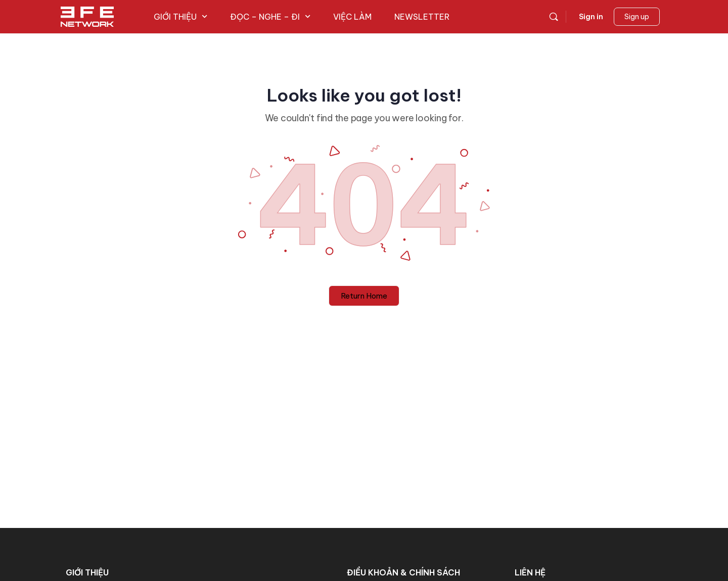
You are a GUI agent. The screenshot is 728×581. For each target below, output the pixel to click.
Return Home (364, 296)
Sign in (591, 17)
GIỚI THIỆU (180, 17)
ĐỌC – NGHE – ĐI (270, 17)
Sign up (637, 17)
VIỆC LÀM (352, 17)
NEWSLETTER (422, 17)
